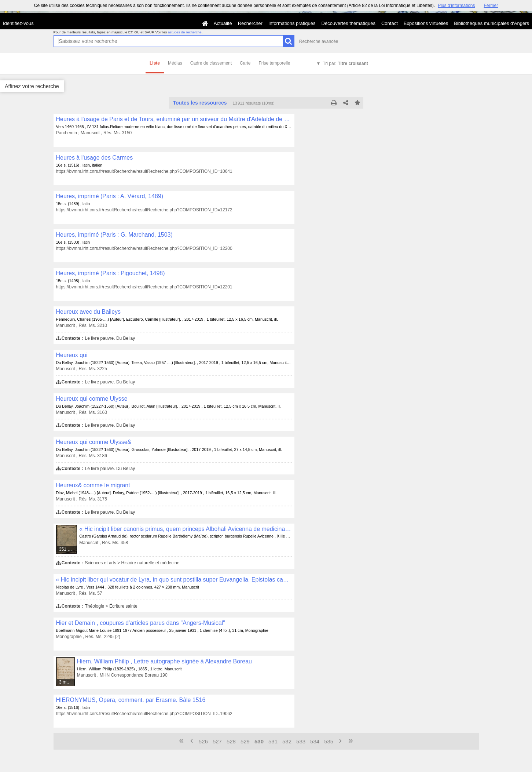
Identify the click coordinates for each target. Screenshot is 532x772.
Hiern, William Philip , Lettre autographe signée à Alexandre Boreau (164, 661)
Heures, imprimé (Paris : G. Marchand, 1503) (114, 235)
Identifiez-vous (18, 23)
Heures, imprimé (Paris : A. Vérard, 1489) (110, 196)
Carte (245, 63)
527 (217, 741)
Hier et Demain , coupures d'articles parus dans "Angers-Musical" (141, 623)
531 (273, 741)
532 (287, 741)
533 (301, 741)
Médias (175, 63)
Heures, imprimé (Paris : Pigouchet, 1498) (111, 273)
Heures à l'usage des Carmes (95, 158)
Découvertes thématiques (348, 23)
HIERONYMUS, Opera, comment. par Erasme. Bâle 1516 (131, 700)
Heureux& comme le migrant (93, 485)
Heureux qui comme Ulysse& (94, 442)
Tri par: (345, 63)
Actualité (223, 23)
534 (315, 741)
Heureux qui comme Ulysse (92, 399)
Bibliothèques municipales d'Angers (491, 23)
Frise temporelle (274, 63)
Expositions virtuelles (426, 23)
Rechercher (250, 23)
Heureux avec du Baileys (88, 312)
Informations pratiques (292, 23)
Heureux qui (72, 355)
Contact (390, 23)
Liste (155, 63)
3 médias (67, 682)
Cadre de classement (211, 63)
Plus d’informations (456, 6)
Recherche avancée (319, 41)
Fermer (491, 6)
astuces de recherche (185, 32)
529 (245, 741)
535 (329, 741)
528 (231, 741)
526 (203, 741)
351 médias (68, 549)
